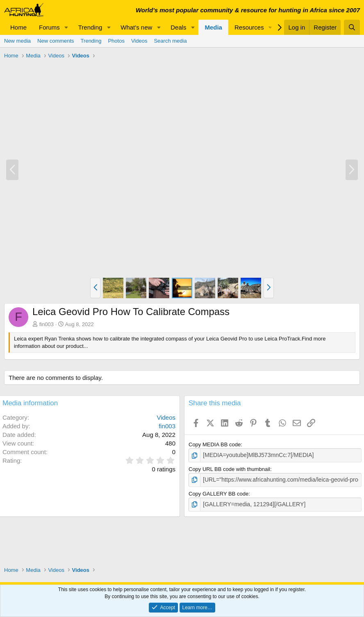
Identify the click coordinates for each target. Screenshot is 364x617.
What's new (136, 27)
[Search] (352, 27)
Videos (139, 41)
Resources (249, 27)
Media (213, 27)
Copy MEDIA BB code (215, 444)
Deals (178, 27)
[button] (66, 27)
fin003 (47, 324)
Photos (116, 41)
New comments (56, 41)
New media (17, 41)
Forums (49, 27)
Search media (170, 41)
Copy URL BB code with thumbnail (229, 468)
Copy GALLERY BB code (218, 492)
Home (18, 27)
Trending (90, 27)
